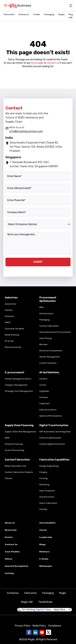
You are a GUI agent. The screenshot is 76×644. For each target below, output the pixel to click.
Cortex (43, 385)
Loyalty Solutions (48, 363)
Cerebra (43, 379)
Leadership (46, 537)
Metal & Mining (12, 335)
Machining (44, 485)
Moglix (61, 14)
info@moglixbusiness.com (26, 131)
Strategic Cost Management (19, 391)
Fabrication (9, 14)
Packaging (49, 14)
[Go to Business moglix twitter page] (48, 632)
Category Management (16, 385)
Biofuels (43, 344)
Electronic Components (51, 351)
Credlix (36, 14)
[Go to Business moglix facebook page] (29, 632)
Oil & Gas (9, 341)
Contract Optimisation (50, 438)
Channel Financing (14, 444)
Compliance (55, 626)
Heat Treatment (47, 491)
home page (37, 63)
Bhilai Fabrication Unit (15, 466)
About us (10, 523)
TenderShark (45, 602)
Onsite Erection (47, 497)
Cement (9, 310)
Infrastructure (46, 314)
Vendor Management (50, 357)
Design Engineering (49, 466)
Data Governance (48, 410)
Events (9, 537)
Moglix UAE (27, 602)
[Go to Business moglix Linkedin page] (35, 632)
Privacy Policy (23, 626)
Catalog (9, 573)
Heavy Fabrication (48, 503)
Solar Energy (46, 338)
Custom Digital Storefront (52, 444)
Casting (43, 509)
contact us (53, 63)
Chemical (9, 316)
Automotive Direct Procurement (55, 332)
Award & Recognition (17, 566)
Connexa (44, 397)
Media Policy (39, 626)
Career (43, 530)
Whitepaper (46, 566)
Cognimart (45, 403)
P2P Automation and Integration (55, 432)
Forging (43, 472)
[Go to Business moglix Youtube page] (42, 632)
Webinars (45, 552)
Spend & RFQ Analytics (51, 416)
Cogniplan (44, 391)
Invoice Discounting (14, 450)
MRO (42, 307)
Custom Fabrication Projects (19, 472)
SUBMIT (38, 262)
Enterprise (24, 14)
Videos (9, 559)
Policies (9, 478)
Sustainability (47, 523)
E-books (44, 559)
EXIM (7, 438)
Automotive (11, 304)
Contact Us (11, 544)
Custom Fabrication (49, 326)
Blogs (43, 544)
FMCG (8, 322)
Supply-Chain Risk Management (20, 432)
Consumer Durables (14, 329)
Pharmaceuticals (13, 347)
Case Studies (12, 552)
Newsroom (11, 530)
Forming (43, 478)
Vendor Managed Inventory (18, 379)
